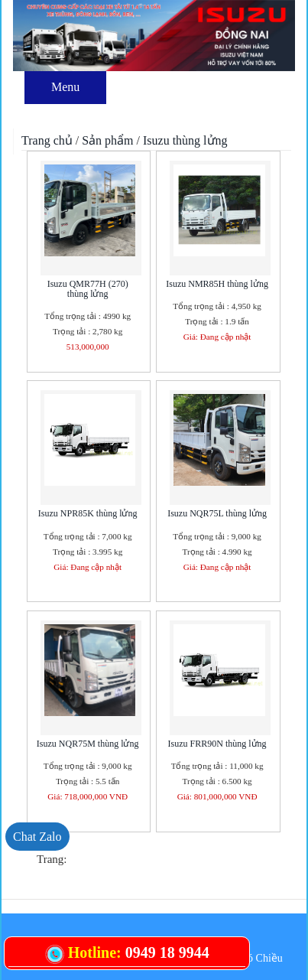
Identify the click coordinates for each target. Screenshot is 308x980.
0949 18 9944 (167, 952)
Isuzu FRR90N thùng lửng (217, 744)
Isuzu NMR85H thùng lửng (217, 284)
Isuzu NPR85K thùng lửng (88, 513)
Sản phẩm (107, 140)
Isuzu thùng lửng (185, 140)
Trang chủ (47, 140)
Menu (65, 87)
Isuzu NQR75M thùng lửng (88, 744)
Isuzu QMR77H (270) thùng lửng (88, 289)
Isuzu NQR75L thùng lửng (217, 513)
